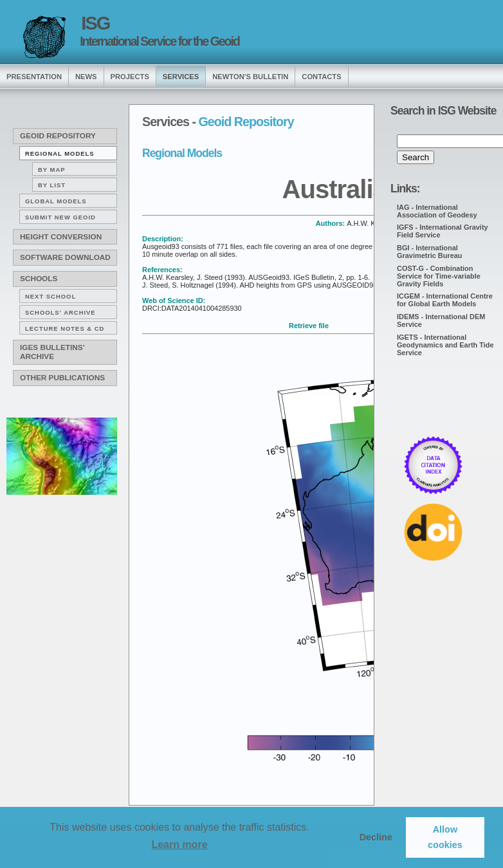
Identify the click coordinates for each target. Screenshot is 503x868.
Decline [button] (376, 837)
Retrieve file (309, 326)
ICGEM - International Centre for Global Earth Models (445, 300)
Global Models (56, 201)
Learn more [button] (179, 845)
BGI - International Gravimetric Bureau (430, 252)
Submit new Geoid (60, 217)
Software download (65, 257)
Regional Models (60, 153)
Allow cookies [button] (445, 837)
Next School (50, 296)
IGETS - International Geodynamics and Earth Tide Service (445, 345)
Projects (130, 77)
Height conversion (61, 237)
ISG (95, 23)
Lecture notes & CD (65, 328)
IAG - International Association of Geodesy (437, 211)
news (86, 77)
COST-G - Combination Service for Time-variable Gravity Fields (439, 276)
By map (52, 170)
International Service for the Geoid (160, 41)
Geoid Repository (58, 136)
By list (52, 185)
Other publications (62, 378)
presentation (34, 77)
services (181, 77)
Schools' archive (60, 312)
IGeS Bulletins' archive (52, 352)
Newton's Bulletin (250, 77)
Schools (39, 279)
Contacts (321, 77)
